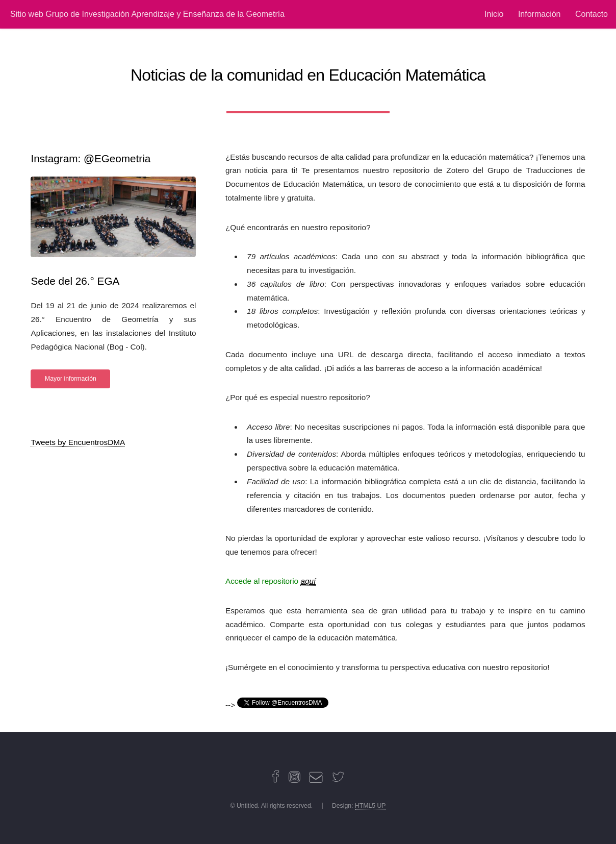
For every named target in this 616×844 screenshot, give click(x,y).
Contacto (592, 14)
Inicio (494, 14)
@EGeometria (117, 158)
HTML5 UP (370, 806)
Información (540, 14)
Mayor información (71, 379)
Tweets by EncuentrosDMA (78, 442)
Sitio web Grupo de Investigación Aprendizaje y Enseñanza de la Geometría (147, 14)
